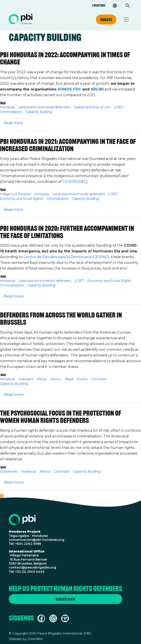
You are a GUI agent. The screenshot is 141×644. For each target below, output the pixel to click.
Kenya (42, 379)
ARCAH (97, 89)
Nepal (69, 379)
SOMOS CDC (69, 89)
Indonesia (26, 379)
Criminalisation (11, 112)
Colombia (99, 379)
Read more (13, 123)
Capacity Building (39, 112)
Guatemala (9, 472)
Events (82, 379)
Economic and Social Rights (21, 199)
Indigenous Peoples (15, 194)
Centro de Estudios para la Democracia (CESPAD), (67, 257)
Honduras (7, 107)
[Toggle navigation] (126, 19)
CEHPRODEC (74, 182)
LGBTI (119, 107)
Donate (106, 20)
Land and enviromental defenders (44, 107)
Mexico (56, 379)
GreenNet (35, 639)
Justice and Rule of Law (92, 107)
